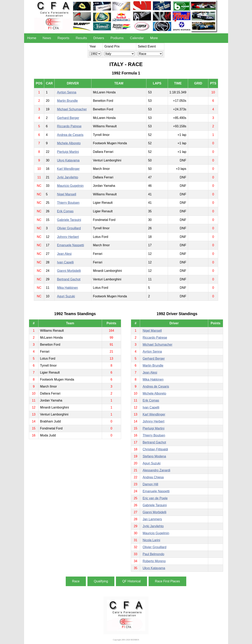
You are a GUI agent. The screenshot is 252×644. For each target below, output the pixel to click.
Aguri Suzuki (66, 296)
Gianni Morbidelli (69, 271)
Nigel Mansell (67, 194)
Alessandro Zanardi (156, 470)
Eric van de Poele (155, 498)
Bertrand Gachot (69, 279)
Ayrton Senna (67, 92)
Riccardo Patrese (69, 126)
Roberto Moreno (154, 561)
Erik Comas (65, 211)
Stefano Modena (154, 456)
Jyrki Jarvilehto (68, 177)
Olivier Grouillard (69, 228)
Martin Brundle (67, 101)
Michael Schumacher (72, 109)
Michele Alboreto (69, 143)
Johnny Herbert (68, 237)
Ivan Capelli (65, 262)
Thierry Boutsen (68, 203)
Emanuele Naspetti (70, 245)
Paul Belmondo (153, 554)
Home (32, 38)
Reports (63, 38)
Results (81, 38)
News (47, 38)
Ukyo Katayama (68, 160)
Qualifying (101, 581)
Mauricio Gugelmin (70, 186)
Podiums (117, 38)
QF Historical (131, 581)
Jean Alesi (64, 254)
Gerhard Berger (68, 118)
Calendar (137, 38)
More (154, 38)
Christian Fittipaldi (155, 449)
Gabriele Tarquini (69, 220)
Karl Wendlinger (68, 169)
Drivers (99, 38)
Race (76, 581)
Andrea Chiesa (153, 477)
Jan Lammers (152, 519)
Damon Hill (150, 484)
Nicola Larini (151, 540)
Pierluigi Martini (68, 152)
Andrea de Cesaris (70, 135)
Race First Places (167, 581)
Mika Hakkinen (67, 288)
